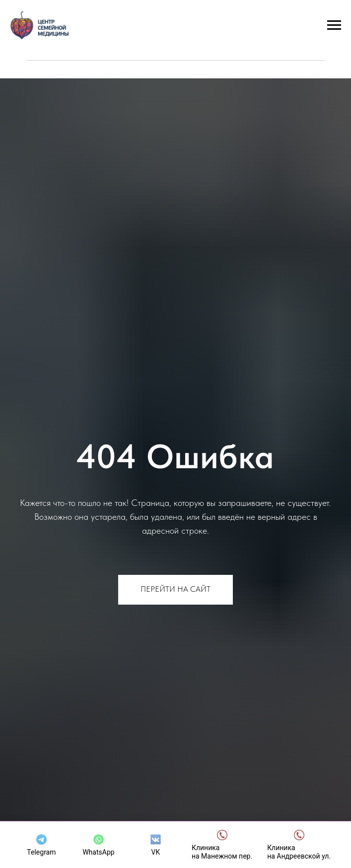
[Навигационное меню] (334, 25)
